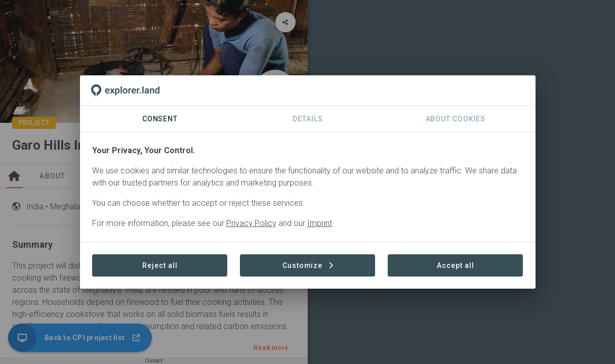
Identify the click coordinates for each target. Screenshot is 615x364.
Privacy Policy (251, 223)
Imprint (320, 223)
